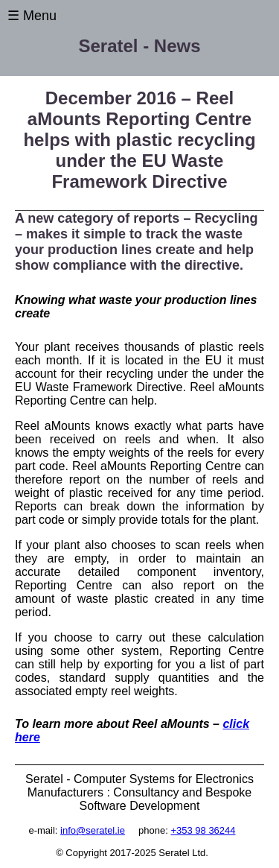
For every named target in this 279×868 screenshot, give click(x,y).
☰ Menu (32, 16)
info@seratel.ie (93, 830)
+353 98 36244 (203, 830)
